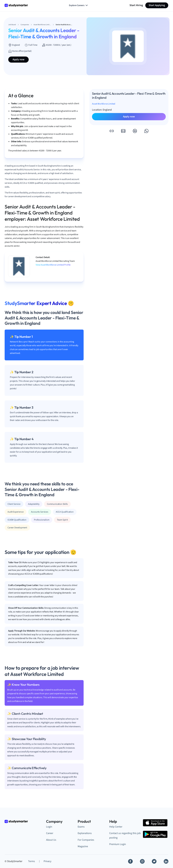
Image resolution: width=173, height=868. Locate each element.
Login (49, 827)
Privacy (47, 861)
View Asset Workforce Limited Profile (53, 265)
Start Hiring (136, 5)
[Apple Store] (155, 823)
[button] (112, 131)
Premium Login (118, 844)
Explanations (85, 833)
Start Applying (157, 5)
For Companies (86, 840)
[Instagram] (142, 861)
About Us (51, 840)
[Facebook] (130, 861)
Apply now (18, 59)
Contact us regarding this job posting (125, 835)
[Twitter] (154, 861)
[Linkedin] (166, 861)
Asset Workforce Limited (104, 104)
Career (50, 833)
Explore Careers (79, 5)
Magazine (83, 846)
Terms (32, 861)
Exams (81, 827)
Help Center (116, 827)
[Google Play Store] (155, 834)
